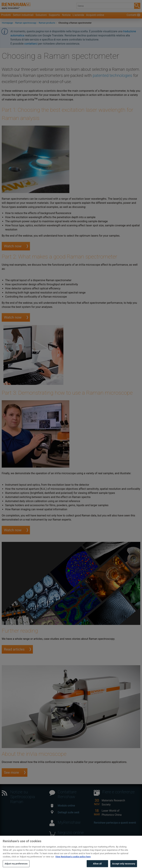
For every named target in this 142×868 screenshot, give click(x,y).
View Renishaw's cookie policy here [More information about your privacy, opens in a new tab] (73, 859)
